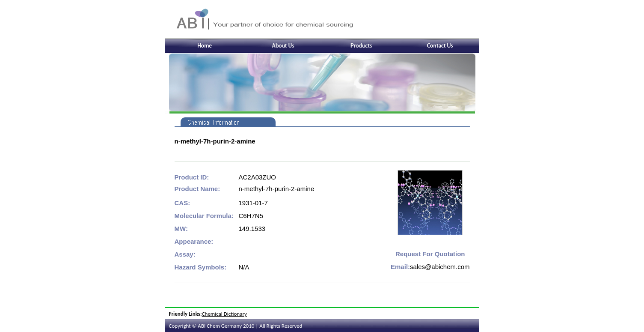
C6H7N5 (251, 216)
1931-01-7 (253, 203)
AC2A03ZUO (258, 177)
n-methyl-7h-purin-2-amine (277, 189)
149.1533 (252, 229)
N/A (244, 267)
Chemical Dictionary (224, 314)
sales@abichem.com (440, 267)
